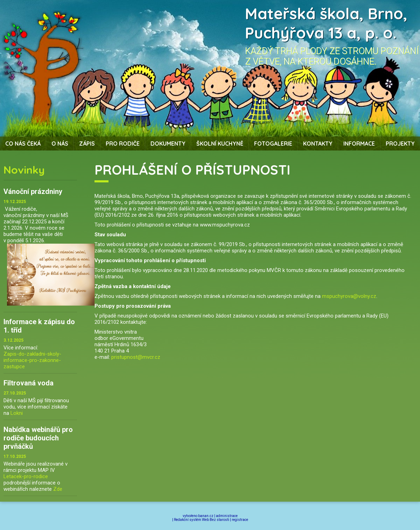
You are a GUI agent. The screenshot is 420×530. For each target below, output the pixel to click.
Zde (58, 489)
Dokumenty (168, 144)
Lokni (17, 413)
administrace (227, 516)
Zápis (87, 144)
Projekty (400, 144)
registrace (240, 520)
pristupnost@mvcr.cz (136, 357)
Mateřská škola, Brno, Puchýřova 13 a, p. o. (326, 23)
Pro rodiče (123, 144)
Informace (359, 144)
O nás (60, 144)
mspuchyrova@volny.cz (349, 296)
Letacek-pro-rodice (26, 476)
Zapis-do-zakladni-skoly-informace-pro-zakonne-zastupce (32, 360)
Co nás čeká (23, 144)
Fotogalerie (273, 144)
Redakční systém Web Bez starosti (202, 520)
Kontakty (318, 144)
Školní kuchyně (220, 144)
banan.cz (206, 516)
